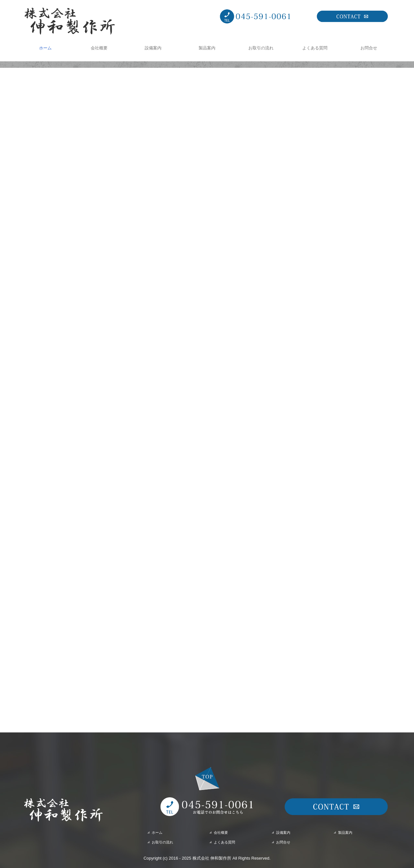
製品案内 (207, 48)
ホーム (45, 48)
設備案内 (153, 48)
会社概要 (99, 48)
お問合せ (369, 48)
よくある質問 (315, 48)
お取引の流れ (261, 48)
